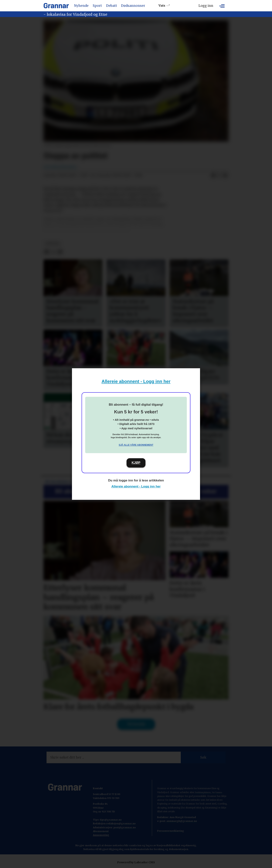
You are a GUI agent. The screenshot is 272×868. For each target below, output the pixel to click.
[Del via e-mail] (225, 175)
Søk (203, 757)
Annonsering (101, 835)
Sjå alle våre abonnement (136, 445)
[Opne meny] (222, 6)
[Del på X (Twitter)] (219, 175)
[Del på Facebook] (213, 175)
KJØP (136, 463)
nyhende (52, 244)
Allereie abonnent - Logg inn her (136, 381)
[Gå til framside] (56, 6)
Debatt (112, 6)
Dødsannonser (133, 6)
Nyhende (81, 6)
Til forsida (136, 724)
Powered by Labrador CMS (136, 862)
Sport (97, 6)
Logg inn (206, 6)
